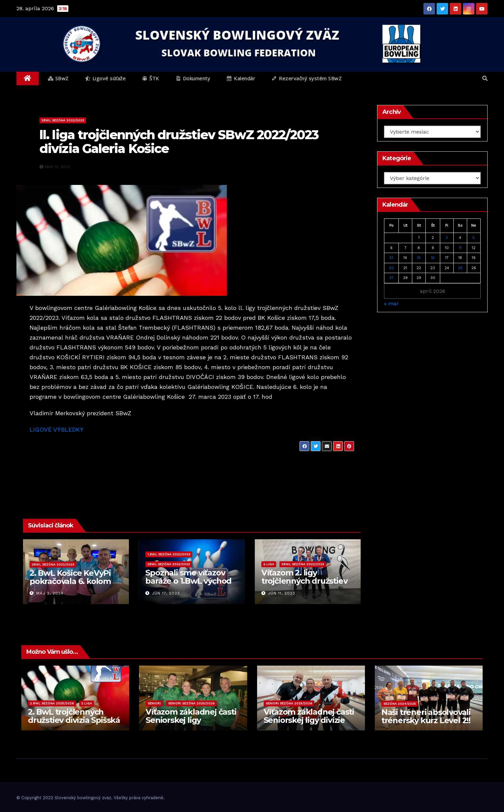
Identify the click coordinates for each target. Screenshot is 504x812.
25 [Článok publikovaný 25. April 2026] (460, 268)
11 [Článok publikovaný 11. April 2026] (460, 248)
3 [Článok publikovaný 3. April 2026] (447, 238)
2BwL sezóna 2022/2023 (63, 120)
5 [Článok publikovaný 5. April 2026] (474, 238)
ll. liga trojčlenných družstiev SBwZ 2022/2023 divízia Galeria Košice (179, 142)
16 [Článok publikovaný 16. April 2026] (433, 258)
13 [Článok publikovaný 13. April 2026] (391, 258)
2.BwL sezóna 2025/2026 (52, 703)
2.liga (269, 564)
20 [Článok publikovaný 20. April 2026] (391, 268)
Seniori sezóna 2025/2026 (191, 703)
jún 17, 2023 (166, 593)
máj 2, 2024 (50, 593)
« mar (391, 304)
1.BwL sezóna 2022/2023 (169, 554)
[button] (485, 78)
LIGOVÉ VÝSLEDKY (57, 430)
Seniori (154, 703)
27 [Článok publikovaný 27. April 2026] (391, 278)
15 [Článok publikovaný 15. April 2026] (419, 258)
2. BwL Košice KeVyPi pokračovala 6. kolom (70, 577)
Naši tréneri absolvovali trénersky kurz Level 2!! (426, 716)
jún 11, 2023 (282, 593)
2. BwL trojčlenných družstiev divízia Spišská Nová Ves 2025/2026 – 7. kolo (74, 724)
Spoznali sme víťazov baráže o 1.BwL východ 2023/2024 (188, 581)
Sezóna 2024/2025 (400, 704)
